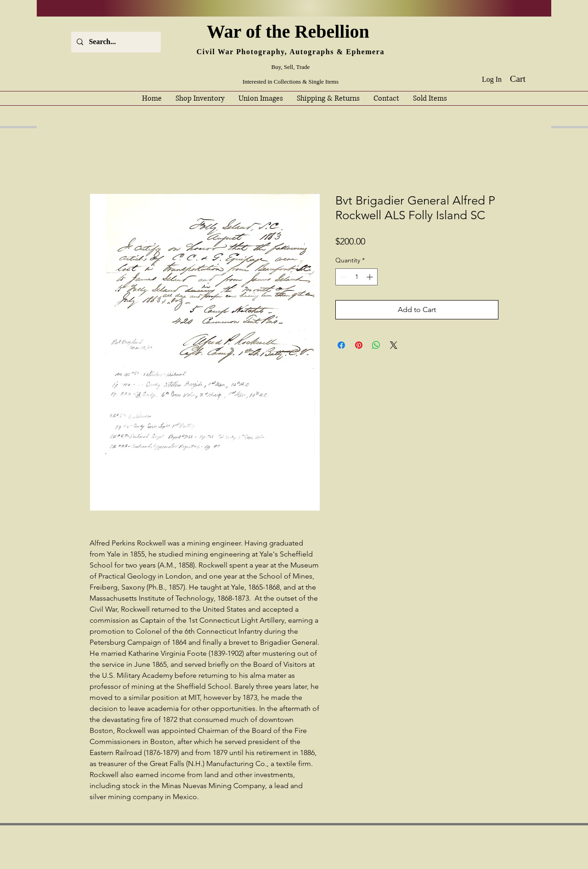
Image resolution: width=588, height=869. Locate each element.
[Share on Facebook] (341, 345)
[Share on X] (394, 345)
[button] (524, 79)
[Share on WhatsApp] (376, 345)
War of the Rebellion (290, 31)
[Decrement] (342, 277)
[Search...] (115, 42)
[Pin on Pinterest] (359, 345)
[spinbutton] (356, 277)
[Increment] (370, 277)
